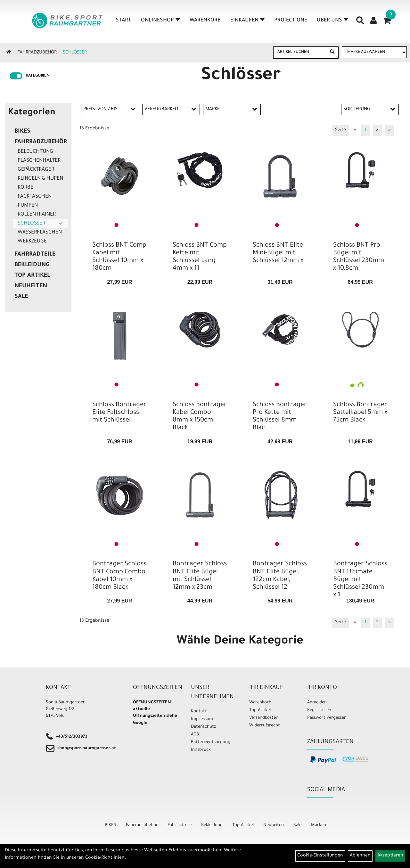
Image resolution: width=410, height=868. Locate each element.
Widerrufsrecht (265, 726)
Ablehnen (360, 856)
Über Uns (332, 20)
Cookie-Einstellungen (320, 856)
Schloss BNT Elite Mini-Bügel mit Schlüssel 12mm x (278, 253)
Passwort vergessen (327, 718)
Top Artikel (32, 276)
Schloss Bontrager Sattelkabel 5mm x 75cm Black (360, 413)
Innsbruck (201, 750)
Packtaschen (35, 197)
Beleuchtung (35, 152)
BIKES (22, 132)
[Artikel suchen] (300, 52)
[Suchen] (332, 53)
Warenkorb (205, 20)
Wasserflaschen (40, 233)
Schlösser (75, 53)
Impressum (202, 719)
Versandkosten (264, 718)
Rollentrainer (37, 215)
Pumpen (28, 206)
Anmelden (317, 703)
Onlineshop (160, 20)
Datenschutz (203, 727)
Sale (21, 297)
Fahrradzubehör (37, 53)
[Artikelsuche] (360, 23)
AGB (195, 735)
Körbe (25, 188)
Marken (319, 825)
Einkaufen (247, 20)
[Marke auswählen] (374, 52)
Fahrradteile (35, 255)
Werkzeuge (32, 242)
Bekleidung (32, 265)
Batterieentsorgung (211, 742)
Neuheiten (31, 286)
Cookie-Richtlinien (105, 858)
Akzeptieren (390, 856)
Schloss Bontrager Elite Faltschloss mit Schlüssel (119, 413)
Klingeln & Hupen (40, 179)
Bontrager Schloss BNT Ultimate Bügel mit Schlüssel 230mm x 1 (360, 580)
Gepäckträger (36, 170)
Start (123, 20)
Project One (291, 20)
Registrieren (319, 710)
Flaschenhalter (39, 161)
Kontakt (199, 712)
